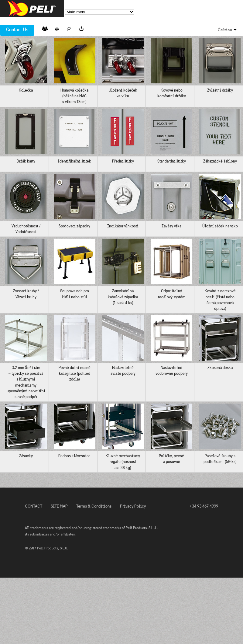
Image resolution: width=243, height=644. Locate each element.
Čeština (225, 30)
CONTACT (34, 506)
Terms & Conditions (94, 506)
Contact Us (17, 30)
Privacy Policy (133, 506)
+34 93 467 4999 (204, 506)
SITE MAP (59, 506)
